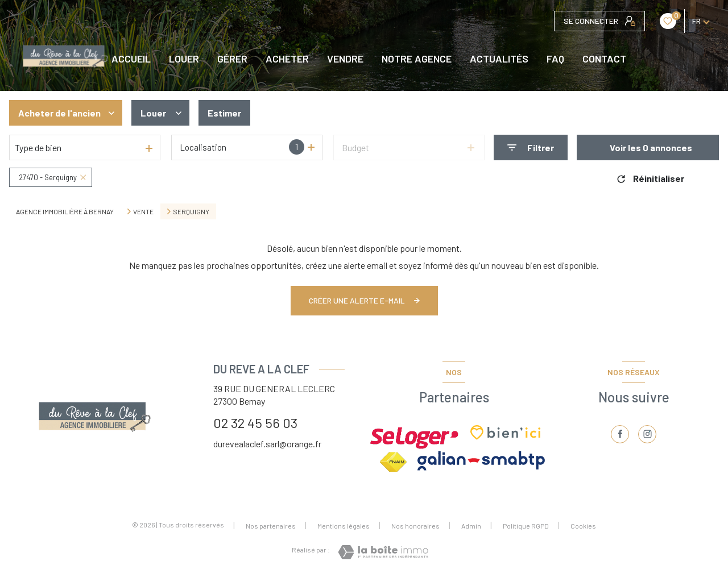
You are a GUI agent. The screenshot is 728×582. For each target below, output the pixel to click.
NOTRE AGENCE (417, 59)
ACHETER (287, 59)
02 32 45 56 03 (255, 423)
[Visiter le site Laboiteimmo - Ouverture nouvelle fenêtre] (383, 552)
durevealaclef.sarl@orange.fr (267, 444)
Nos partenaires (271, 526)
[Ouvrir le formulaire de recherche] (531, 147)
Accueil (131, 59)
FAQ (555, 59)
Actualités (499, 59)
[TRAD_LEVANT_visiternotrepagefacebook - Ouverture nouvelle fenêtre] (620, 434)
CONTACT (604, 59)
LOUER (184, 59)
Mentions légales (344, 526)
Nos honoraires (415, 526)
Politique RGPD (526, 526)
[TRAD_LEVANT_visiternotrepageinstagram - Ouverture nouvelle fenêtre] (647, 434)
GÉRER (232, 59)
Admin (471, 526)
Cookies (583, 526)
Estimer (224, 113)
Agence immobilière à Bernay (65, 211)
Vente (143, 211)
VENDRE (345, 59)
